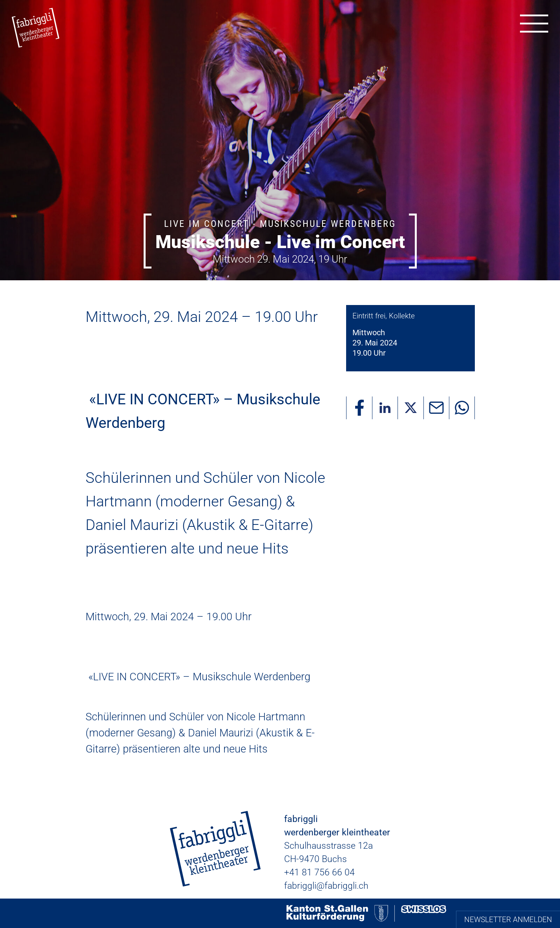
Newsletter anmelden (508, 920)
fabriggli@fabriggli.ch (326, 886)
